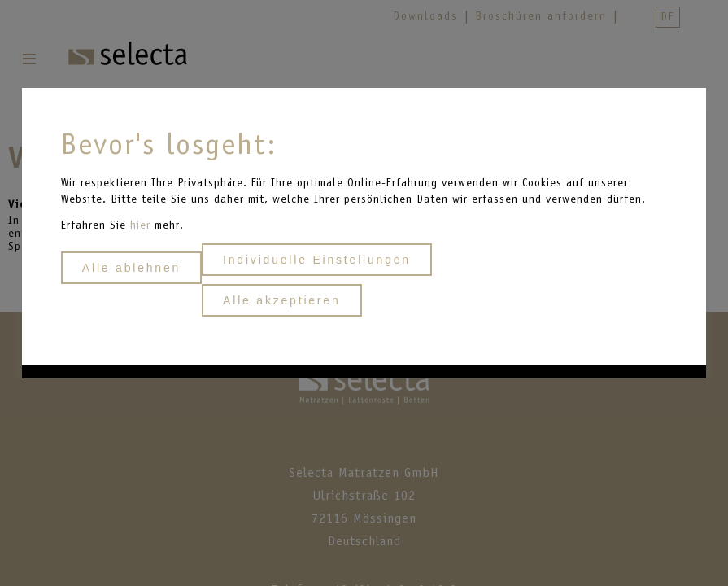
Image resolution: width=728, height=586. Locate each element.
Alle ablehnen (131, 268)
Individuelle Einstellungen (317, 260)
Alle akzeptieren (281, 300)
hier (142, 225)
